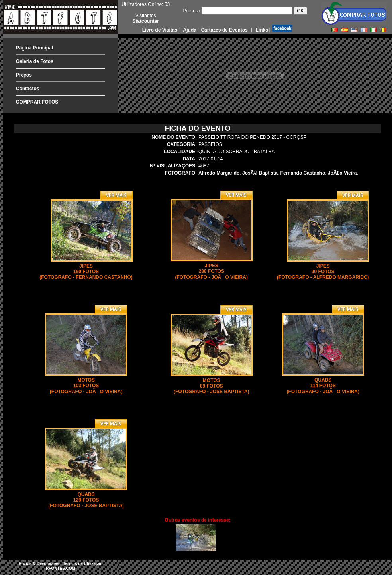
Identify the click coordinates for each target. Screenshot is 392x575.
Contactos (28, 89)
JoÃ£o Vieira (342, 173)
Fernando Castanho (303, 173)
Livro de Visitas (161, 30)
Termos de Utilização (83, 564)
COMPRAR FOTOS (37, 102)
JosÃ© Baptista (260, 173)
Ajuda (189, 30)
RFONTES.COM (61, 568)
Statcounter (146, 21)
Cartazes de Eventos (224, 30)
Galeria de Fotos (35, 61)
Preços (24, 75)
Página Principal (34, 48)
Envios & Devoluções (39, 564)
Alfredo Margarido (219, 173)
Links (261, 30)
